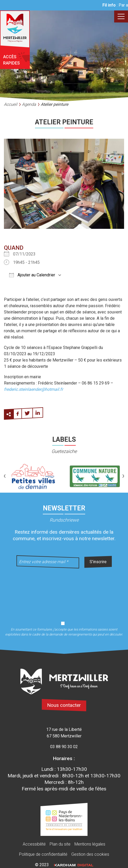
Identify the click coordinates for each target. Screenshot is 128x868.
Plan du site (60, 844)
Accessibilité (34, 844)
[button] (5, 476)
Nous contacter (64, 705)
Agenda (29, 104)
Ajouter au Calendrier (32, 275)
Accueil (11, 104)
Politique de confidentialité (43, 854)
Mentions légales (90, 844)
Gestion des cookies (90, 854)
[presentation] (64, 591)
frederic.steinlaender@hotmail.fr (33, 389)
